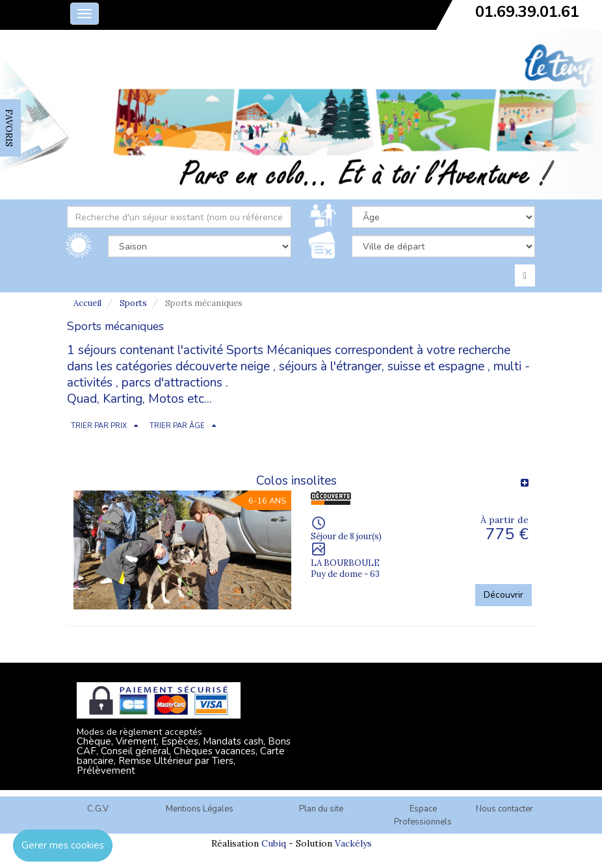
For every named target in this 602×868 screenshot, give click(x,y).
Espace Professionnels (423, 816)
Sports (133, 303)
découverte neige (223, 366)
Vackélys (353, 843)
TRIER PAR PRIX (99, 426)
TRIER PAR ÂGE (177, 426)
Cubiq (274, 843)
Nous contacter (504, 809)
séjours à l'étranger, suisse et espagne (382, 366)
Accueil (87, 303)
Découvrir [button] (504, 595)
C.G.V (98, 809)
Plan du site (321, 809)
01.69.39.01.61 (527, 12)
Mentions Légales (200, 809)
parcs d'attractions (172, 383)
